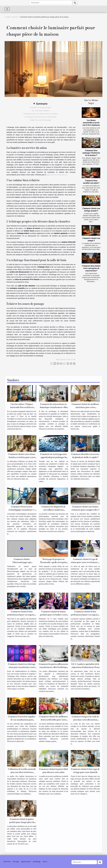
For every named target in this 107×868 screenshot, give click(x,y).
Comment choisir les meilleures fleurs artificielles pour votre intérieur (53, 720)
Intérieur (15, 17)
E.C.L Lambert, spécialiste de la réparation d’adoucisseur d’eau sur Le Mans (85, 667)
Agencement (26, 862)
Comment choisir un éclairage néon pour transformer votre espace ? (22, 667)
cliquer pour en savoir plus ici (56, 175)
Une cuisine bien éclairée (40, 111)
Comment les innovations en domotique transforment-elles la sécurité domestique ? (53, 407)
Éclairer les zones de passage (40, 120)
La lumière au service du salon (40, 108)
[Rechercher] (51, 3)
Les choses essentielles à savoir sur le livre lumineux (91, 123)
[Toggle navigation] (7, 9)
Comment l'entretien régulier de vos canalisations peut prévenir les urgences (22, 720)
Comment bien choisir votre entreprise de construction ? (91, 268)
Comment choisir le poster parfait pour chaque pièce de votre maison (22, 822)
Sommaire (42, 104)
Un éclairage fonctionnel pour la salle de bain (40, 117)
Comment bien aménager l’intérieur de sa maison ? (91, 153)
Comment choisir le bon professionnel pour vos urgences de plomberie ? (22, 615)
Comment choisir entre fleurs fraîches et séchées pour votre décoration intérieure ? (22, 457)
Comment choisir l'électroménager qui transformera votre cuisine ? (22, 562)
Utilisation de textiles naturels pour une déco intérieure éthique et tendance (22, 772)
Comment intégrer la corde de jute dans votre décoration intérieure (85, 720)
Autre (45, 862)
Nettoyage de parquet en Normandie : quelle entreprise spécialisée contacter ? (53, 562)
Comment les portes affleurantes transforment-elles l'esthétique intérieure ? (53, 667)
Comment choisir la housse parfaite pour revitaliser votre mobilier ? (53, 615)
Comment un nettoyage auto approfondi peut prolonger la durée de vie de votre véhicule (53, 457)
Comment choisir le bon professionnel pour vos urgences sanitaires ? (85, 615)
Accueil (7, 17)
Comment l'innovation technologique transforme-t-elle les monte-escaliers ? (22, 510)
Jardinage (37, 862)
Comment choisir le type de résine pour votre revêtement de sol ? (85, 562)
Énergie (16, 862)
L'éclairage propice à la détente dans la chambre (40, 114)
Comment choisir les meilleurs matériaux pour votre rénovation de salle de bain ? (85, 407)
